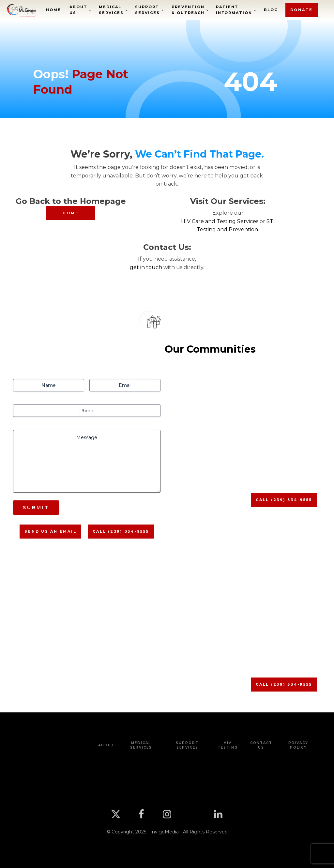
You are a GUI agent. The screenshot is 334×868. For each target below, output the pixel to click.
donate (302, 10)
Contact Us (261, 745)
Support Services (147, 10)
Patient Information (234, 10)
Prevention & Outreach (188, 10)
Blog (271, 10)
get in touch (146, 267)
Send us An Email (50, 531)
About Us (78, 10)
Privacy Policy (298, 745)
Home (53, 10)
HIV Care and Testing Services (220, 221)
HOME (71, 213)
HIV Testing (228, 745)
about (106, 745)
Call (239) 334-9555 (121, 531)
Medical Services (111, 10)
